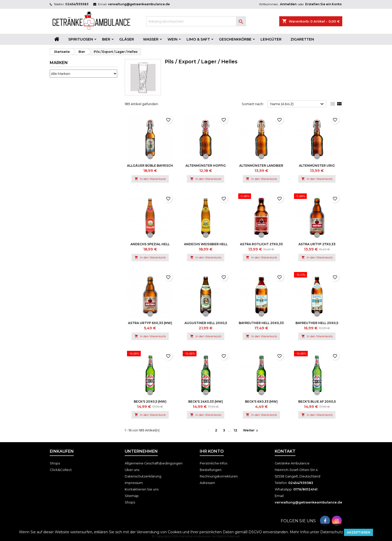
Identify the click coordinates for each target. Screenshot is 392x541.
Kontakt (285, 451)
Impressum (134, 483)
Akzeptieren (358, 532)
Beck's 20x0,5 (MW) (150, 401)
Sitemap (132, 496)
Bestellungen (211, 470)
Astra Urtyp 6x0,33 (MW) (150, 323)
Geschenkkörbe (235, 39)
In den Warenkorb (150, 179)
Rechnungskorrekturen (219, 476)
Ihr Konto (212, 451)
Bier (106, 39)
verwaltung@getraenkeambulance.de (139, 4)
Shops (55, 463)
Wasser (151, 39)
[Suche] (196, 21)
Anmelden (288, 4)
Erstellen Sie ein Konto (323, 4)
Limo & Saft (198, 39)
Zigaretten (302, 39)
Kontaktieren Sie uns (142, 489)
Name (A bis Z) (298, 104)
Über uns (132, 470)
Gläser (127, 39)
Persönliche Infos (213, 463)
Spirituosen (81, 39)
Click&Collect (61, 470)
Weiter (251, 431)
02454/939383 (77, 4)
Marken (59, 63)
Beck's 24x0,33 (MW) (206, 401)
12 (235, 430)
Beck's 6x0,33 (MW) (261, 401)
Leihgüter (271, 39)
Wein (172, 39)
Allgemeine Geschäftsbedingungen (154, 463)
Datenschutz (332, 532)
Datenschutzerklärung (143, 476)
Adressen (207, 483)
